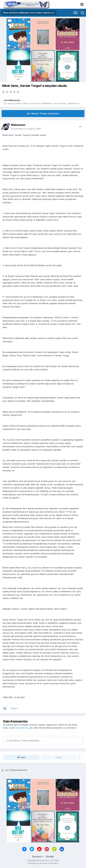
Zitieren (14, 708)
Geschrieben (26, 129)
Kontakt (50, 856)
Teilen (21, 757)
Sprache (38, 856)
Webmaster (14, 100)
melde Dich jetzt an (18, 728)
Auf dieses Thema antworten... (23, 741)
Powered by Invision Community (43, 863)
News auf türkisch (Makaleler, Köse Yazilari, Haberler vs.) (52, 103)
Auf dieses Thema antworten (43, 113)
